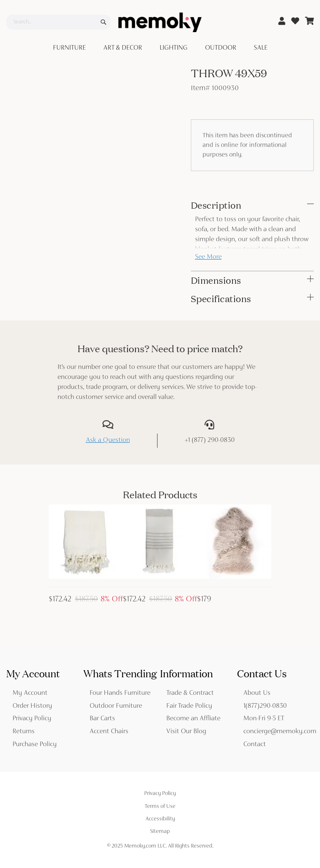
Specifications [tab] (221, 299)
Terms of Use (160, 807)
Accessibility (160, 819)
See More (208, 257)
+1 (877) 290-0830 (210, 440)
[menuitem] (71, 48)
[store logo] (160, 22)
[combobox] (58, 22)
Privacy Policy (160, 794)
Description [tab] (216, 205)
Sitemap (160, 832)
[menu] (160, 48)
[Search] (103, 22)
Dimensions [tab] (216, 280)
